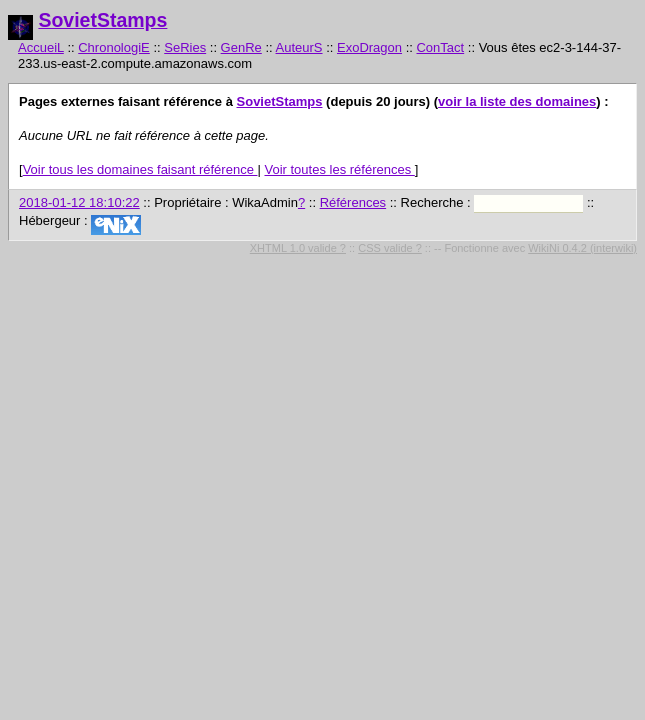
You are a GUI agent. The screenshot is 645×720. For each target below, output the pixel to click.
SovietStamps (102, 20)
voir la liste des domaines (517, 101)
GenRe (241, 47)
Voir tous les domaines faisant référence (140, 169)
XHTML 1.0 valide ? (298, 248)
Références (353, 202)
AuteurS (299, 47)
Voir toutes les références (339, 169)
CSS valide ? (390, 248)
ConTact (440, 47)
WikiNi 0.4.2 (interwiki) (582, 248)
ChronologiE (114, 47)
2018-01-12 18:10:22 (79, 202)
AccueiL (41, 47)
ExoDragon (369, 47)
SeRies (185, 47)
